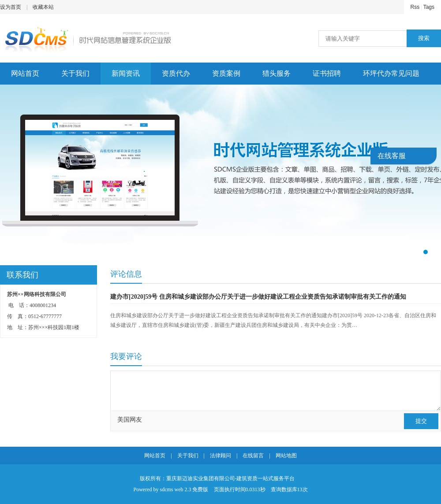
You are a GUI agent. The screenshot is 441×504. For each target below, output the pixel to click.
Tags (429, 7)
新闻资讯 (126, 73)
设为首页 (11, 7)
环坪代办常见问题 (391, 73)
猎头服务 (277, 73)
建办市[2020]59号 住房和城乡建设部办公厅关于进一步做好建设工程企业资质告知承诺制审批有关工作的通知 (258, 297)
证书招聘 (327, 73)
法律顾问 (220, 456)
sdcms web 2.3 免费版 (184, 489)
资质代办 (176, 73)
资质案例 (226, 73)
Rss (415, 7)
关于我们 (75, 73)
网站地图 (286, 456)
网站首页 (25, 73)
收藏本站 (43, 7)
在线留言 (253, 456)
